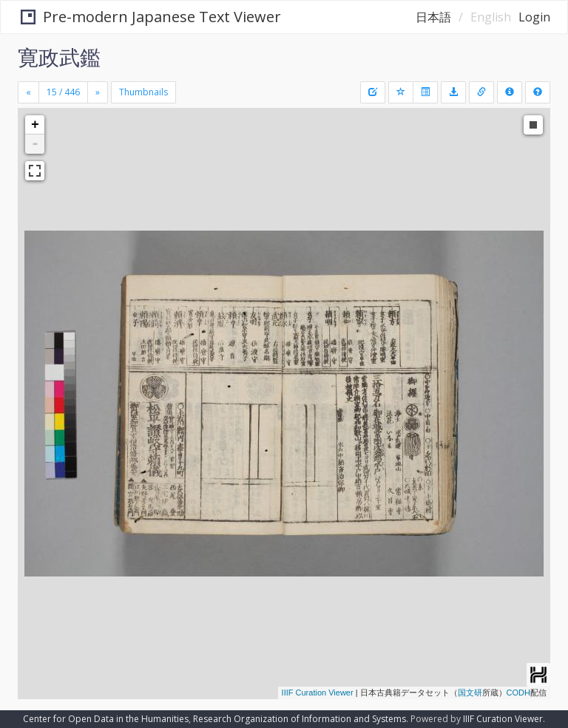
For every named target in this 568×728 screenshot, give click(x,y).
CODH (518, 693)
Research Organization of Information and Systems (300, 719)
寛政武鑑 (59, 57)
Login (534, 17)
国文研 (470, 693)
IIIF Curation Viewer (318, 693)
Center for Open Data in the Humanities (106, 719)
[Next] (98, 92)
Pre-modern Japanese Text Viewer (149, 17)
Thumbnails (143, 92)
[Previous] (28, 92)
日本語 (433, 17)
